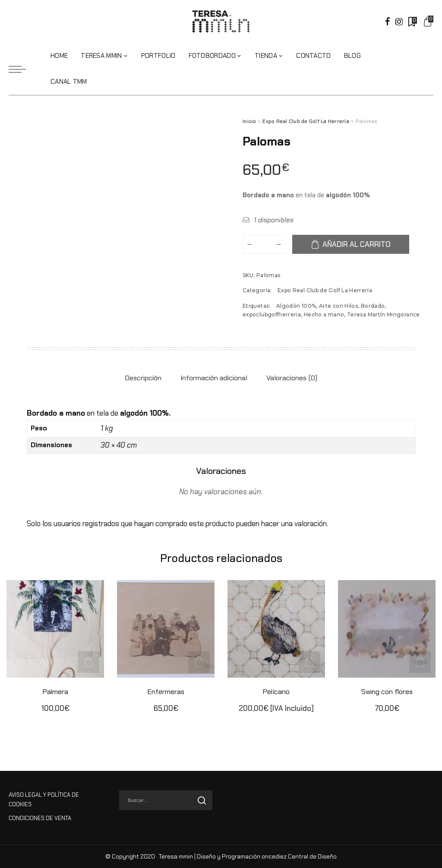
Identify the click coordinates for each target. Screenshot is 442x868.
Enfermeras (166, 691)
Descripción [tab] (143, 378)
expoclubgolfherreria (272, 314)
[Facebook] (388, 22)
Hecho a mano (324, 314)
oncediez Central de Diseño (299, 857)
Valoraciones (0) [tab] (292, 378)
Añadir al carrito (357, 244)
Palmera (55, 691)
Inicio (249, 121)
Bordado (373, 306)
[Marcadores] (412, 22)
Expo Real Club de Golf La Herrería (306, 121)
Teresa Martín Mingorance (384, 314)
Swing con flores (387, 691)
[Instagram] (399, 22)
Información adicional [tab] (214, 378)
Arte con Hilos (338, 306)
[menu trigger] (22, 69)
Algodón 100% (296, 306)
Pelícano (276, 691)
